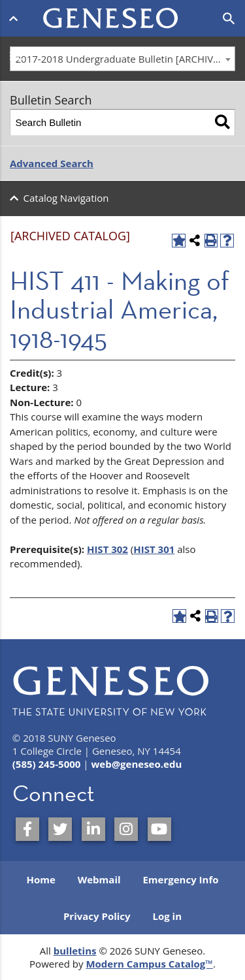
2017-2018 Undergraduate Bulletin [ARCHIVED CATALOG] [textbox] (125, 59)
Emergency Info (180, 879)
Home (41, 879)
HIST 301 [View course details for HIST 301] (154, 549)
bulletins (75, 951)
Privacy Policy (97, 916)
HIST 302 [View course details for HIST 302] (107, 549)
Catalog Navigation (66, 198)
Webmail (99, 879)
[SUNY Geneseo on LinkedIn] (93, 829)
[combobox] (122, 59)
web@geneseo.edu (136, 764)
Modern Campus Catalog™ (149, 964)
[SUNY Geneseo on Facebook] (27, 829)
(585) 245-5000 (47, 764)
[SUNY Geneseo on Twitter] (60, 829)
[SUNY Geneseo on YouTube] (159, 829)
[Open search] (229, 19)
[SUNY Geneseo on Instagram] (126, 829)
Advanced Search (52, 163)
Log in (167, 916)
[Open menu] (16, 18)
